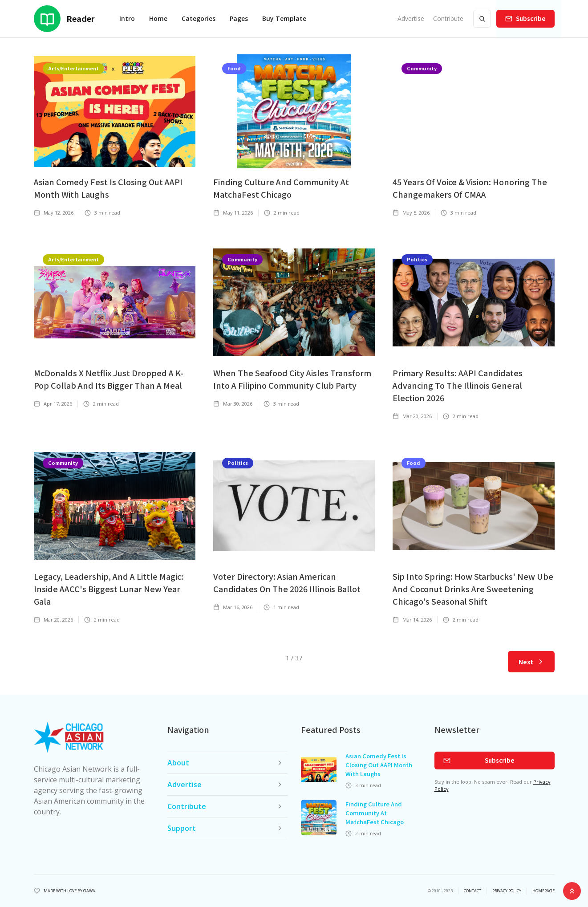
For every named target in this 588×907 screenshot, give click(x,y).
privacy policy (507, 891)
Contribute (448, 18)
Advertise (411, 18)
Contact (472, 891)
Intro (127, 18)
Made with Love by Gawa (69, 891)
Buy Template (284, 18)
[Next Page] (531, 662)
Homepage (543, 891)
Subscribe (531, 18)
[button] (158, 19)
